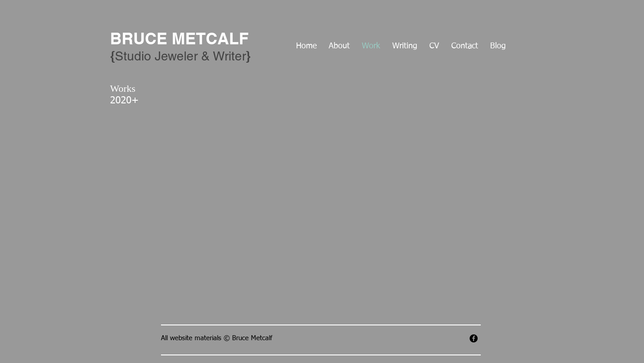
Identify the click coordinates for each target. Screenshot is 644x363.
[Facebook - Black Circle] (474, 338)
